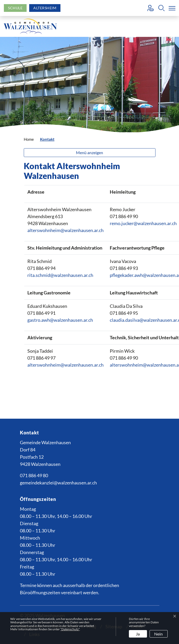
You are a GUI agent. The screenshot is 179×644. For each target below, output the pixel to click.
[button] (161, 8)
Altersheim (45, 8)
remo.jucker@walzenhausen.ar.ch (143, 223)
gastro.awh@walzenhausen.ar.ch (60, 320)
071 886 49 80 (34, 475)
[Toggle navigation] (171, 8)
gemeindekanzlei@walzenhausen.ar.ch (58, 483)
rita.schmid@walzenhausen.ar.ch (60, 275)
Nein (158, 634)
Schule (15, 8)
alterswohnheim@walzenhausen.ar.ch (65, 230)
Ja (138, 634)
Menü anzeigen (89, 152)
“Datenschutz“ (70, 629)
